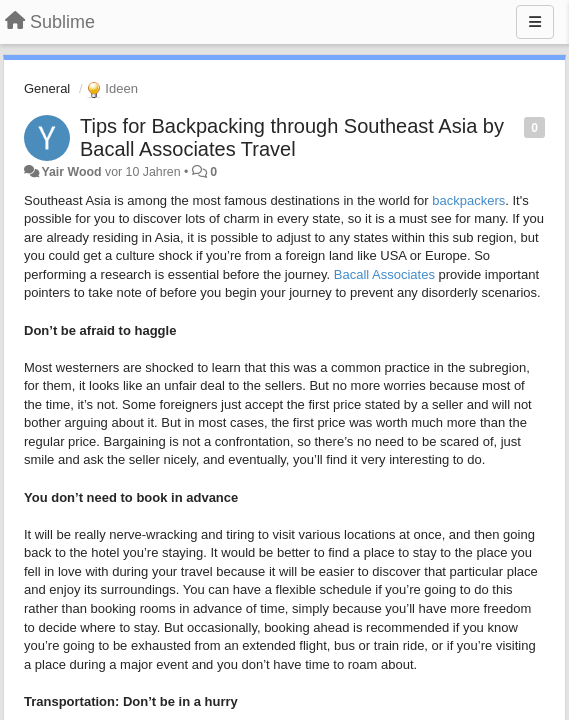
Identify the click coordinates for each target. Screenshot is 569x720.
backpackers (468, 200)
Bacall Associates (384, 274)
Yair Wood (71, 172)
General (47, 88)
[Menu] (535, 22)
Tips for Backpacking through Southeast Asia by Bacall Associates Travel (292, 137)
